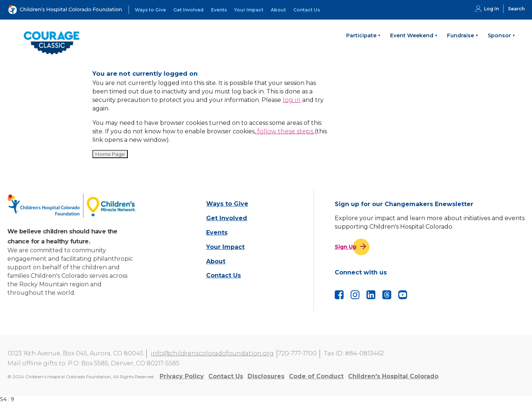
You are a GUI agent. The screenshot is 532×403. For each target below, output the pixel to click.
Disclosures (266, 376)
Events (219, 10)
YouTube (403, 295)
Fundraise (461, 35)
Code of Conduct (316, 376)
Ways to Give (150, 10)
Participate (361, 35)
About (278, 10)
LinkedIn (371, 295)
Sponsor (499, 35)
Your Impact (249, 10)
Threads (387, 295)
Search (516, 9)
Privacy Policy (182, 376)
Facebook (339, 295)
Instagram (355, 295)
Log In (491, 9)
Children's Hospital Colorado (393, 376)
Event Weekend (412, 35)
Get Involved (188, 10)
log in (292, 100)
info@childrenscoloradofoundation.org (212, 353)
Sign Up (346, 247)
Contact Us (307, 10)
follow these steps (285, 131)
